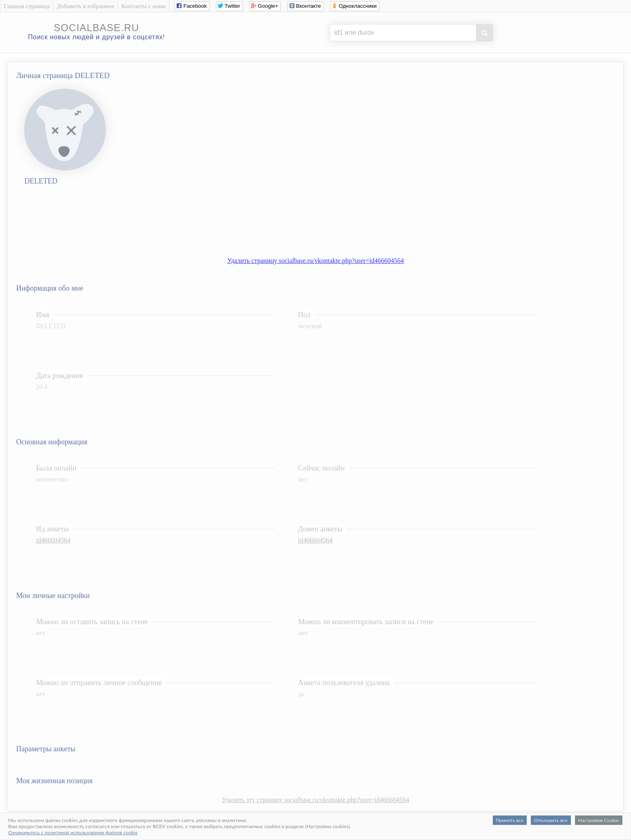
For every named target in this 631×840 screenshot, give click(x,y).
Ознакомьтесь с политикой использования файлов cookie (73, 832)
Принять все (510, 820)
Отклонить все (551, 820)
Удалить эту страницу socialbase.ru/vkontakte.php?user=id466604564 (316, 800)
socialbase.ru (96, 28)
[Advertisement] (324, 223)
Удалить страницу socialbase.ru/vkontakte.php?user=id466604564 (315, 261)
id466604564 (53, 540)
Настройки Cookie (599, 820)
